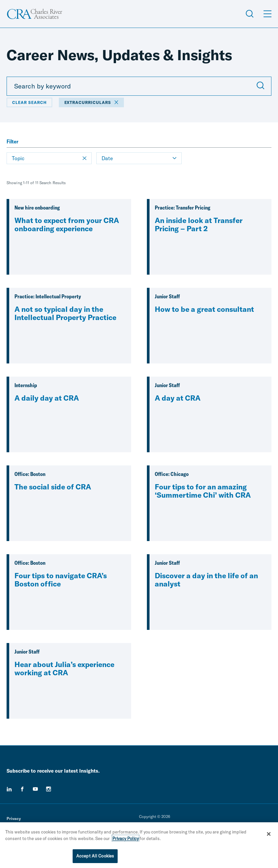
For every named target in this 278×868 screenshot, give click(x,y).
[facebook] (22, 789)
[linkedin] (9, 789)
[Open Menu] (267, 14)
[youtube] (35, 789)
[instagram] (49, 789)
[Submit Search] (261, 86)
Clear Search (29, 102)
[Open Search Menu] (250, 14)
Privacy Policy (126, 840)
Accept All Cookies (95, 858)
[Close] (269, 835)
